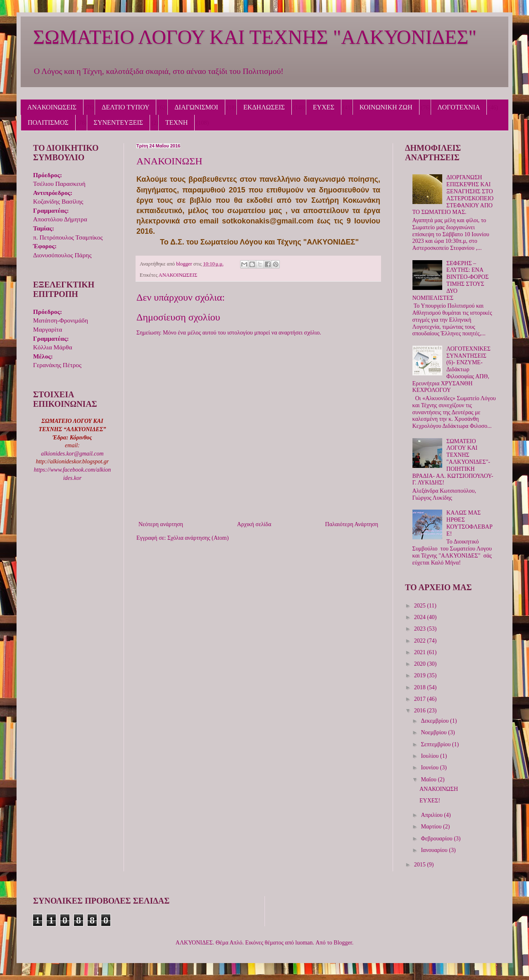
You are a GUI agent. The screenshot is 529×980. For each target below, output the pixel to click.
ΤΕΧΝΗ (176, 122)
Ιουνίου (430, 768)
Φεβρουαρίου (437, 839)
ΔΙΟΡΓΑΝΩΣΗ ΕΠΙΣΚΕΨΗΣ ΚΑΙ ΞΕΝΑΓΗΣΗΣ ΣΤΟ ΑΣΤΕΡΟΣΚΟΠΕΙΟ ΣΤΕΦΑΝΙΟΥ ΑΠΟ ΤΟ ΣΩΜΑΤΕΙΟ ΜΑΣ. (453, 195)
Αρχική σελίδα (254, 524)
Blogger (343, 943)
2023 (421, 629)
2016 (421, 711)
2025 (421, 606)
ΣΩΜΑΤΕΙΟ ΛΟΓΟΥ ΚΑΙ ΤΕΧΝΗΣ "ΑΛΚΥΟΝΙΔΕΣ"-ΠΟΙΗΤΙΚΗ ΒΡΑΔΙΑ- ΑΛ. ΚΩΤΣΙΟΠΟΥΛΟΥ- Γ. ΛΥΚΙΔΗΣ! (453, 462)
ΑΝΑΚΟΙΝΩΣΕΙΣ (52, 107)
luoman (304, 943)
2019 (421, 675)
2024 (421, 617)
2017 (421, 699)
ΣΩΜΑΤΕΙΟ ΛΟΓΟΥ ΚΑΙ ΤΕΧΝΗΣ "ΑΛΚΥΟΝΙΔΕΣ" (255, 37)
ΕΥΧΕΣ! (430, 801)
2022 (421, 641)
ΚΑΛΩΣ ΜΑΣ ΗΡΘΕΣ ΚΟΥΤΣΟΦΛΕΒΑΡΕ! (469, 523)
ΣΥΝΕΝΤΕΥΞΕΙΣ (119, 122)
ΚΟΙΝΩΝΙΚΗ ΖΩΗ (386, 107)
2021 (421, 652)
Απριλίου (432, 815)
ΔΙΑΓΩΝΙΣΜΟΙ (196, 107)
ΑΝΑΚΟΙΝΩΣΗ (439, 789)
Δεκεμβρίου (435, 721)
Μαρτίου (432, 827)
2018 (421, 687)
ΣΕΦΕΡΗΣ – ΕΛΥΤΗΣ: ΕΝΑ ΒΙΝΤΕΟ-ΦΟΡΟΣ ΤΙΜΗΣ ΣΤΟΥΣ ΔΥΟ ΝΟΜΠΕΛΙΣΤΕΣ (451, 281)
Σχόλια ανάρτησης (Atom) (198, 538)
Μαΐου (429, 779)
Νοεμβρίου (434, 732)
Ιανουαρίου (435, 850)
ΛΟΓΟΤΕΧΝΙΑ (459, 107)
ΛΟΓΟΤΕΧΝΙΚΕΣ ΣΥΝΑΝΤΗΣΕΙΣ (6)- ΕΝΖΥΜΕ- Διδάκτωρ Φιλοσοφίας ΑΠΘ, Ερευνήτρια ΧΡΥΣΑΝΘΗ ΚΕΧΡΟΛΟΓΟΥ (452, 370)
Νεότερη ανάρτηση (161, 524)
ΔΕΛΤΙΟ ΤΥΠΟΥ (125, 107)
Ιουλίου (430, 756)
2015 (421, 865)
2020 (421, 664)
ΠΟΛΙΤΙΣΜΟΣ (48, 122)
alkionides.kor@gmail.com (72, 454)
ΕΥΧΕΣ (324, 107)
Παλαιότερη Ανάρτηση (352, 524)
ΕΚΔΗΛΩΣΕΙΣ (264, 107)
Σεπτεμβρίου (436, 744)
